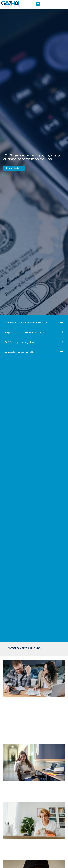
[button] (38, 4)
